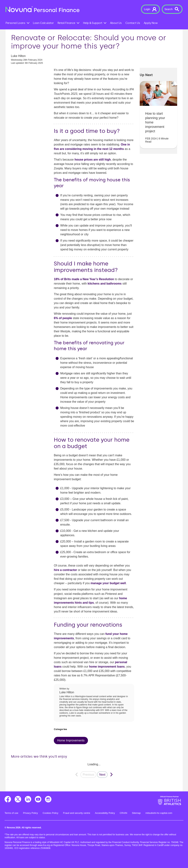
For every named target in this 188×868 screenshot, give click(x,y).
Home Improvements (71, 740)
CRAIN (123, 813)
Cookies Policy (50, 813)
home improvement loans (107, 667)
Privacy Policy (30, 813)
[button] (150, 9)
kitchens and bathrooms (105, 284)
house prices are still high (93, 160)
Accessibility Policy (105, 813)
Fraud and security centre (77, 813)
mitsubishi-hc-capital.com (159, 813)
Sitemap (136, 813)
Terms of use (11, 813)
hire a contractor (65, 570)
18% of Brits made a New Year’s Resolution (84, 279)
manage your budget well (108, 583)
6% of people (63, 318)
